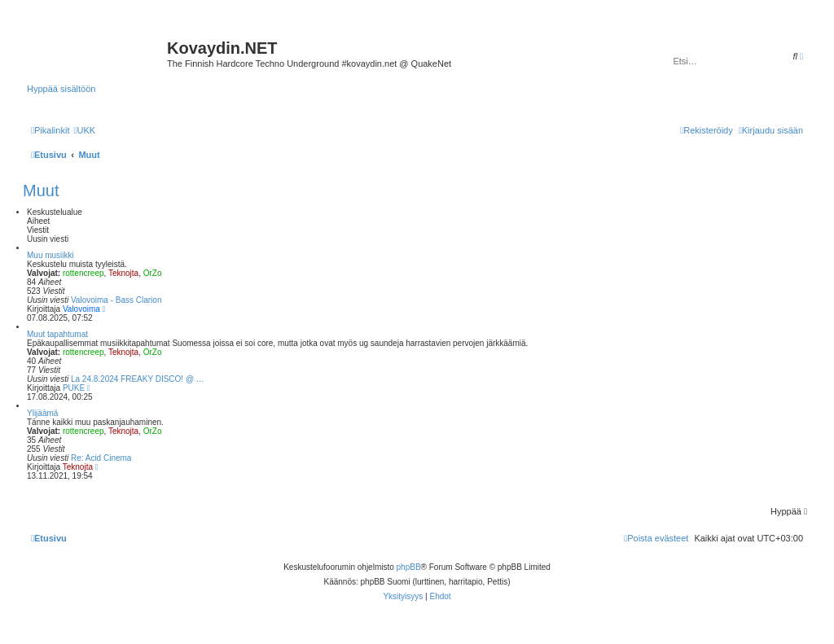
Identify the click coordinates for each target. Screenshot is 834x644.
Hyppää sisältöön (61, 89)
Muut (41, 191)
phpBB (409, 567)
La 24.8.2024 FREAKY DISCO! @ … (138, 379)
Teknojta (123, 273)
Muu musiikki (50, 255)
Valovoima (81, 309)
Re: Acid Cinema (101, 458)
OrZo (153, 273)
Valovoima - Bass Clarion (116, 300)
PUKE (74, 388)
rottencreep (83, 273)
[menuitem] (84, 130)
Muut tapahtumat (57, 334)
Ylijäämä (42, 413)
